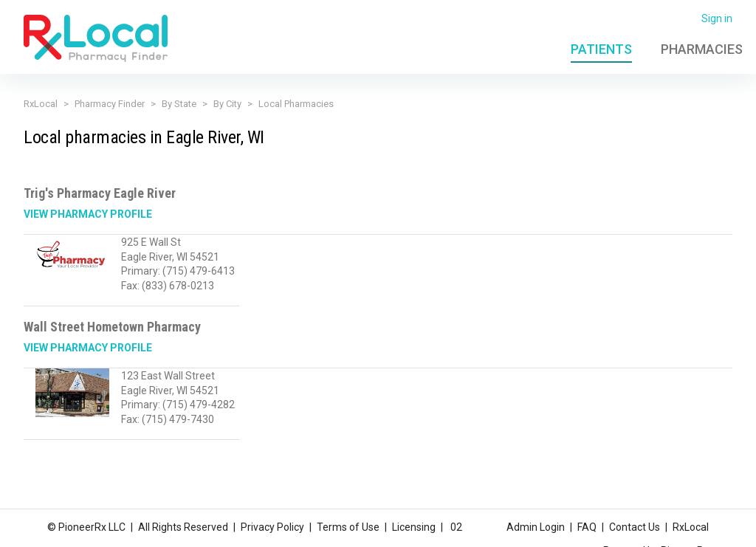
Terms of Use (348, 527)
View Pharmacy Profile (88, 214)
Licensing (414, 527)
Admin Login (536, 527)
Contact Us (635, 527)
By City (227, 104)
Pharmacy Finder (110, 104)
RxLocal (41, 104)
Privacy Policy (272, 527)
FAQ (587, 527)
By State (179, 104)
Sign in (717, 18)
